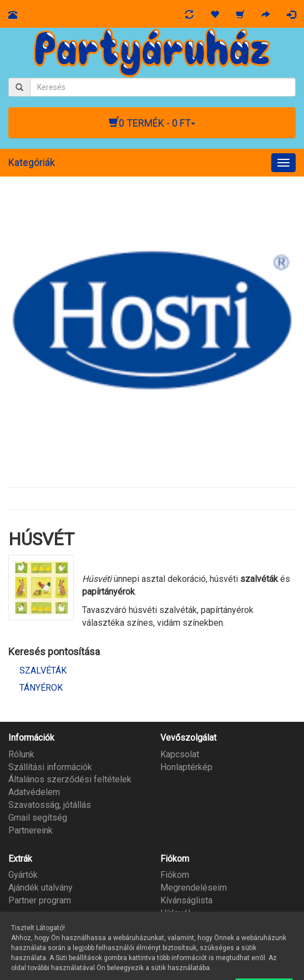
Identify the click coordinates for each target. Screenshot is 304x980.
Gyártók (23, 875)
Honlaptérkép (186, 767)
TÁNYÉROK (41, 688)
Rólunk (21, 754)
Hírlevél (175, 913)
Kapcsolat (180, 754)
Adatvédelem (34, 792)
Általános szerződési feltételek (70, 779)
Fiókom (175, 875)
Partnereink (31, 830)
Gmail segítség (38, 818)
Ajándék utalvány (40, 888)
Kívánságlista (186, 900)
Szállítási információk (50, 767)
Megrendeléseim (194, 888)
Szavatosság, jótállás (50, 805)
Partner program (40, 900)
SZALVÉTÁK (43, 670)
